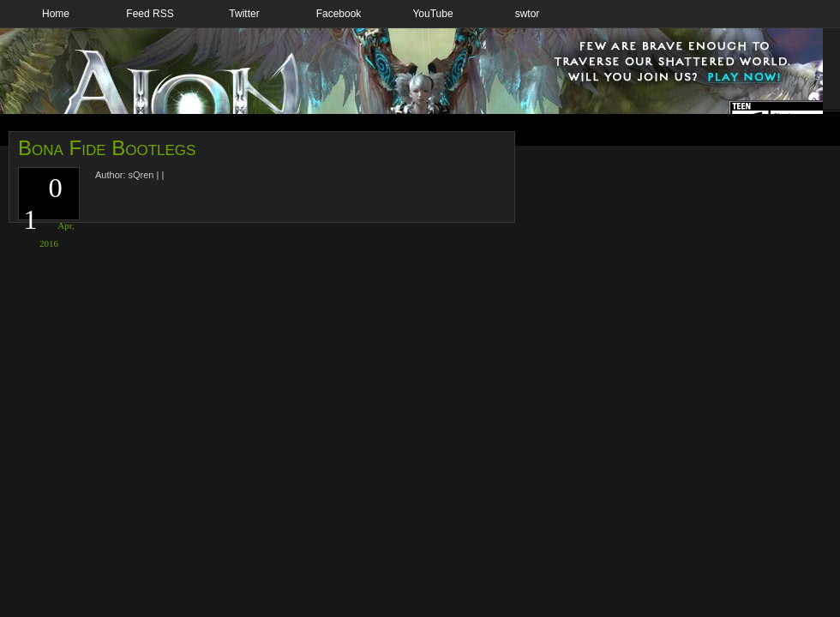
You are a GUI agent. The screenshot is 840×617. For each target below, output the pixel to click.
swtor (528, 14)
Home (56, 14)
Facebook (339, 14)
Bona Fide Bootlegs (107, 148)
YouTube (432, 14)
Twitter (244, 14)
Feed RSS (150, 14)
